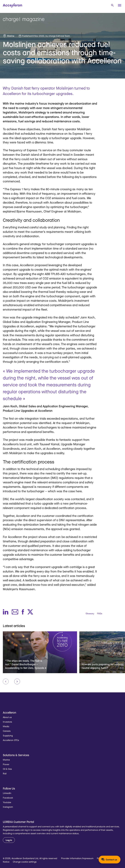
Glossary (90, 613)
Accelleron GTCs (11, 740)
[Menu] (120, 5)
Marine (11, 36)
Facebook (8, 798)
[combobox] (112, 5)
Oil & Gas (7, 769)
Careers (7, 731)
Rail (5, 773)
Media (6, 726)
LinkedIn (7, 793)
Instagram (8, 807)
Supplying (8, 735)
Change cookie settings (25, 862)
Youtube (7, 802)
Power (6, 764)
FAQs (100, 613)
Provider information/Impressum (77, 858)
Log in (9, 840)
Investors (7, 722)
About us (7, 717)
